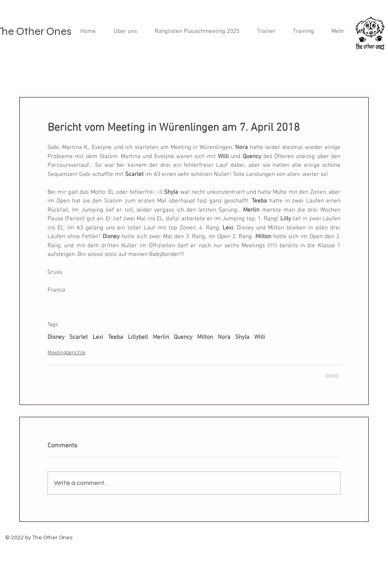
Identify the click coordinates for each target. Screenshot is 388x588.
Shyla (242, 337)
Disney (56, 337)
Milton (205, 337)
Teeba (116, 337)
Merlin (161, 337)
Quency (183, 337)
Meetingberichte (67, 353)
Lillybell (138, 337)
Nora (224, 337)
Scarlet (79, 337)
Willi (260, 337)
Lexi (98, 337)
